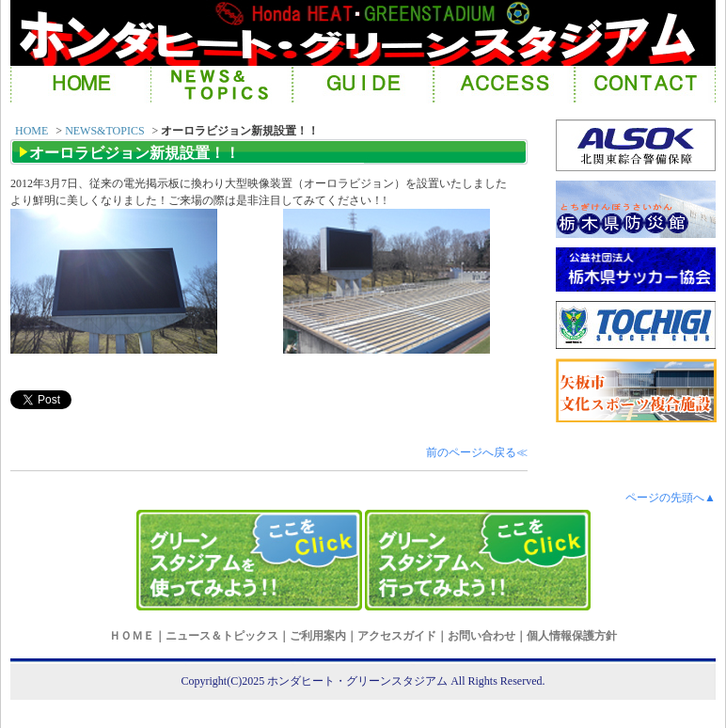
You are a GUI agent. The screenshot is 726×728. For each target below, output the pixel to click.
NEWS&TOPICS (104, 131)
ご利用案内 (318, 636)
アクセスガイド (397, 636)
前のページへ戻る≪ (477, 452)
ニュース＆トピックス (222, 636)
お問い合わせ (481, 636)
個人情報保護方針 (572, 636)
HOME (32, 131)
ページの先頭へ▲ (671, 498)
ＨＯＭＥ (132, 636)
